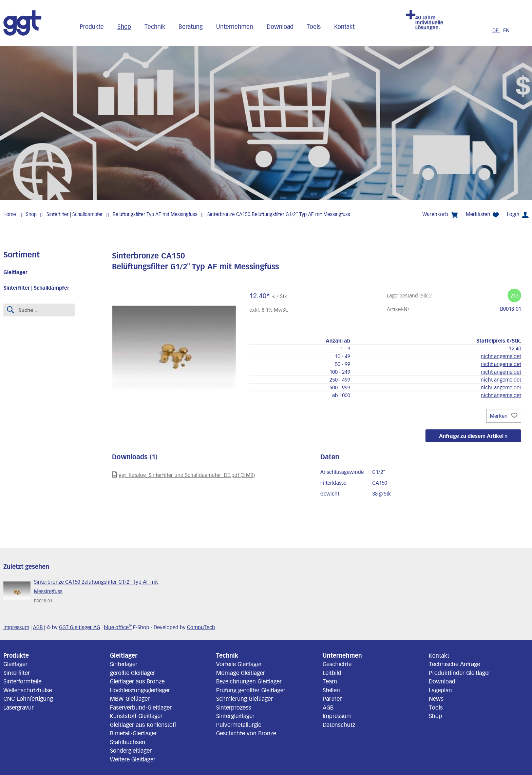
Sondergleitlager (131, 750)
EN (506, 30)
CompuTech (201, 627)
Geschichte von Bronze (246, 733)
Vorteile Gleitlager (239, 664)
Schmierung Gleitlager (244, 698)
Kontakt (344, 26)
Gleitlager (15, 272)
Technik (155, 26)
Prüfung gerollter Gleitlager (251, 690)
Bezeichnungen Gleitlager (249, 681)
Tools (314, 26)
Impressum (16, 627)
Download (280, 26)
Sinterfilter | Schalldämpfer (75, 214)
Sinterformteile (22, 681)
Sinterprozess (234, 707)
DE (496, 30)
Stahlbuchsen (128, 742)
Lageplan (440, 690)
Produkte (92, 26)
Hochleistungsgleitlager (140, 690)
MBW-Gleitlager (130, 698)
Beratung (191, 26)
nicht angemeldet (501, 356)
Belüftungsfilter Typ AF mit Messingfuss (155, 214)
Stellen (331, 690)
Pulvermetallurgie (239, 724)
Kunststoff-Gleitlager (136, 716)
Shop (124, 26)
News (436, 698)
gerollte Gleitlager (132, 673)
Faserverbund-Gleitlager (141, 707)
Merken (504, 416)
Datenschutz (339, 724)
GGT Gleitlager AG (80, 627)
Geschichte (337, 664)
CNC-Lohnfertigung (28, 698)
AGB (38, 627)
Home (10, 214)
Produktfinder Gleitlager (460, 673)
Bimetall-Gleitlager (133, 733)
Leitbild (332, 673)
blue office (118, 627)
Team (330, 681)
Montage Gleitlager (241, 673)
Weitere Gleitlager (133, 759)
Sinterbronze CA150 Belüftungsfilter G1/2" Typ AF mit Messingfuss (279, 214)
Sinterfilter (17, 673)
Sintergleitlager (235, 716)
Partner (332, 698)
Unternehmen (235, 26)
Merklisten (482, 214)
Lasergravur (18, 707)
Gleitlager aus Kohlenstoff (143, 724)
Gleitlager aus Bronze (137, 681)
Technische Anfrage (454, 664)
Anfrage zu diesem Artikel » (473, 436)
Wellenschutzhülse (28, 690)
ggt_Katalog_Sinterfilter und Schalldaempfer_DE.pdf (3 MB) (183, 475)
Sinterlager (124, 664)
